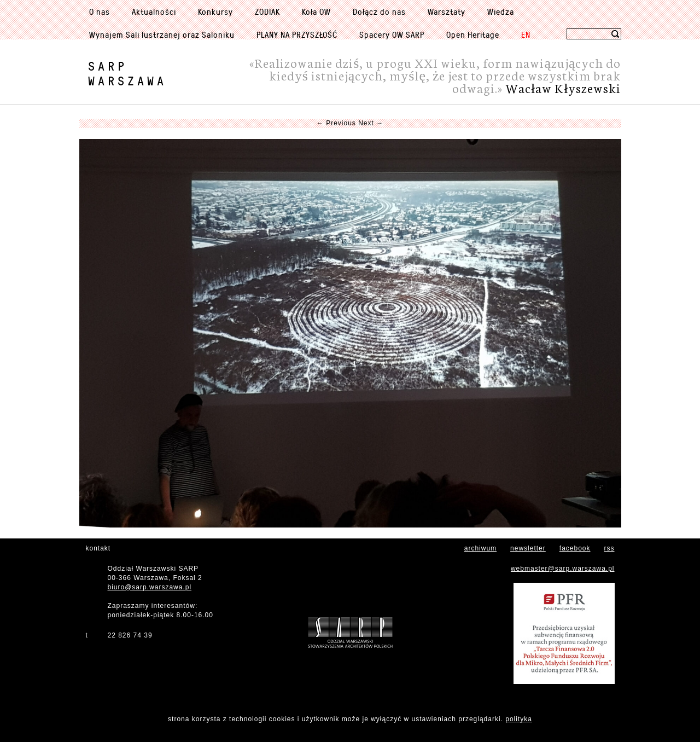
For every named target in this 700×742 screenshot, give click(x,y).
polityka (519, 719)
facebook (575, 548)
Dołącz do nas (379, 11)
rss (609, 548)
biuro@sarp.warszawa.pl (150, 587)
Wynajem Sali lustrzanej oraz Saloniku (162, 34)
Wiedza (501, 11)
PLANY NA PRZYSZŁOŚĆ (297, 34)
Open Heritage (473, 34)
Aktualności (154, 11)
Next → (371, 123)
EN (526, 34)
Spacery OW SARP (392, 34)
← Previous (336, 123)
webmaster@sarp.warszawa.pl (563, 569)
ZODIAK (267, 11)
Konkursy (215, 11)
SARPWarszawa (127, 73)
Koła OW (316, 11)
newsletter (528, 548)
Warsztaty (447, 11)
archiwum (480, 548)
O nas (100, 11)
